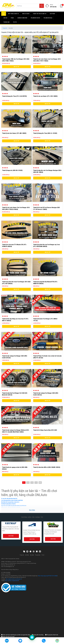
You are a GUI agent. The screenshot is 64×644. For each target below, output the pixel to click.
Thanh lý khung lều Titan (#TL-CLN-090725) (14, 96)
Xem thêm (32, 510)
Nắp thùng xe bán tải (13, 14)
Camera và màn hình (22, 18)
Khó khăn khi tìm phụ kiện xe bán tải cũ (10, 502)
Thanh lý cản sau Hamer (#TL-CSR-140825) (45, 96)
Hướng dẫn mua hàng (38, 635)
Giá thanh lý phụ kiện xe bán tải (8, 504)
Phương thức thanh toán (52, 635)
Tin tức (15, 22)
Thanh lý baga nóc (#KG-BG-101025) (12, 170)
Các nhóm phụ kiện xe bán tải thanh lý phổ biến (12, 500)
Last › (40, 483)
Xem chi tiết (16, 67)
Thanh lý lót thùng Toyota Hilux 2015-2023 (45, 430)
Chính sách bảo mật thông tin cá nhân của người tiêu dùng (16, 635)
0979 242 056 (53, 7)
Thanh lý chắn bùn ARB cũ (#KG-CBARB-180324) (47, 467)
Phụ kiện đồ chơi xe (35, 18)
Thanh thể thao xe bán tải (40, 14)
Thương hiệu (6, 22)
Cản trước (52, 14)
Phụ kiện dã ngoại (48, 18)
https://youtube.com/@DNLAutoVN (12, 581)
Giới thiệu (27, 555)
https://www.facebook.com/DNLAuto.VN (14, 579)
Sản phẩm (32, 555)
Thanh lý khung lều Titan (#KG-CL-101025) (45, 133)
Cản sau (5, 18)
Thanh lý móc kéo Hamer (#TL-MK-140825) (14, 133)
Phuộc (12, 18)
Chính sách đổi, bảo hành (8, 637)
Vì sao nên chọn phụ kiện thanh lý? (9, 499)
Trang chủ (5, 28)
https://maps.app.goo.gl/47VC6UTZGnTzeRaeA (48, 576)
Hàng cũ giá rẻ (26, 14)
